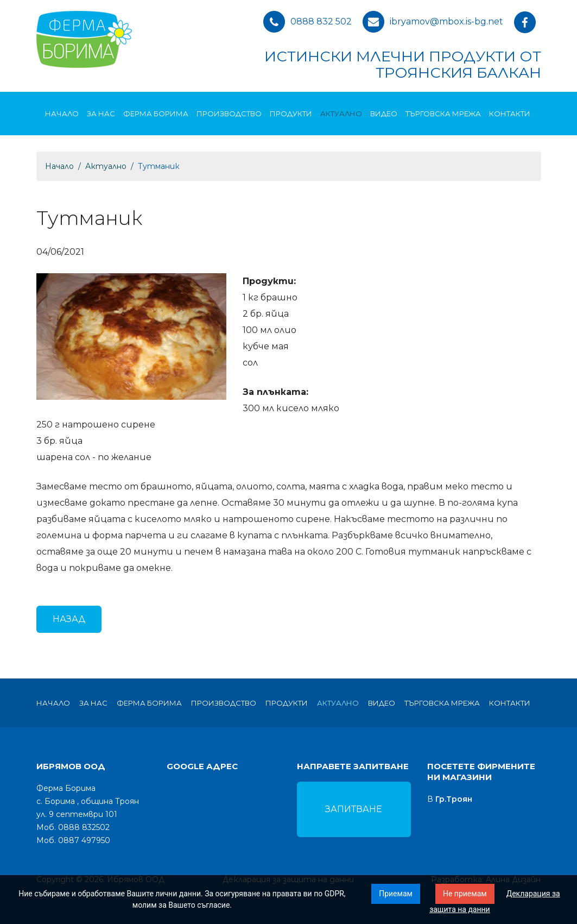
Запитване (354, 809)
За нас (101, 114)
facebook (528, 24)
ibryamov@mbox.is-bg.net (446, 21)
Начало (62, 114)
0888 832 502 (321, 21)
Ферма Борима (156, 114)
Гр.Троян (454, 799)
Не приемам (465, 894)
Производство (229, 114)
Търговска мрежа (443, 114)
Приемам (396, 894)
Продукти (291, 114)
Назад (69, 619)
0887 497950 (84, 840)
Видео (384, 114)
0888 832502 (84, 827)
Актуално (341, 114)
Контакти (510, 114)
